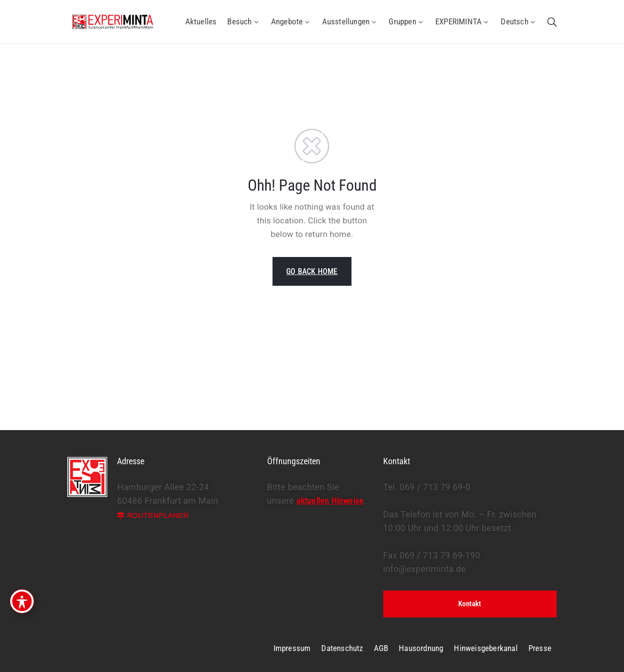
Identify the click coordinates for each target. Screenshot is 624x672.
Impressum (292, 648)
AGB (381, 648)
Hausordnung (421, 648)
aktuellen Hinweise (330, 501)
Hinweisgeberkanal (486, 648)
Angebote (291, 21)
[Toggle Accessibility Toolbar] (22, 601)
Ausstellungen (350, 21)
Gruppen (407, 21)
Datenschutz (342, 648)
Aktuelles (201, 21)
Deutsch (519, 21)
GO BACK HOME (312, 271)
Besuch (244, 21)
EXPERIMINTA (463, 21)
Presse (540, 648)
